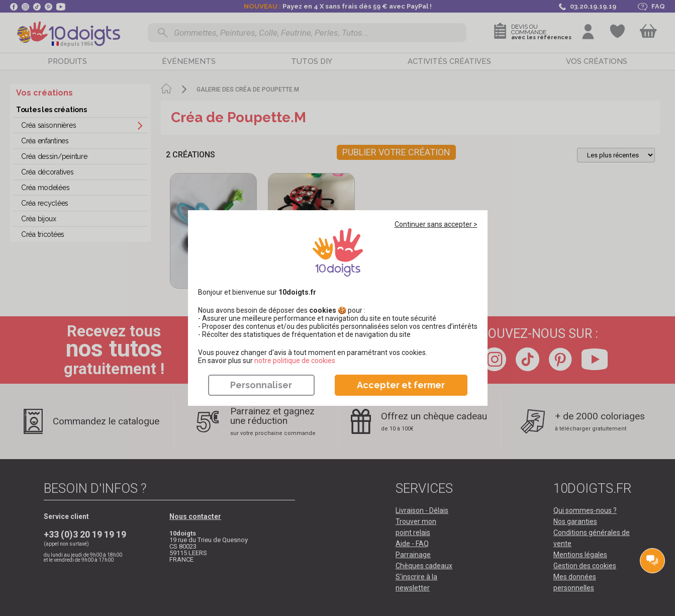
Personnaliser (261, 385)
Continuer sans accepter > (436, 224)
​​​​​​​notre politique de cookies (295, 361)
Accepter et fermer (401, 385)
